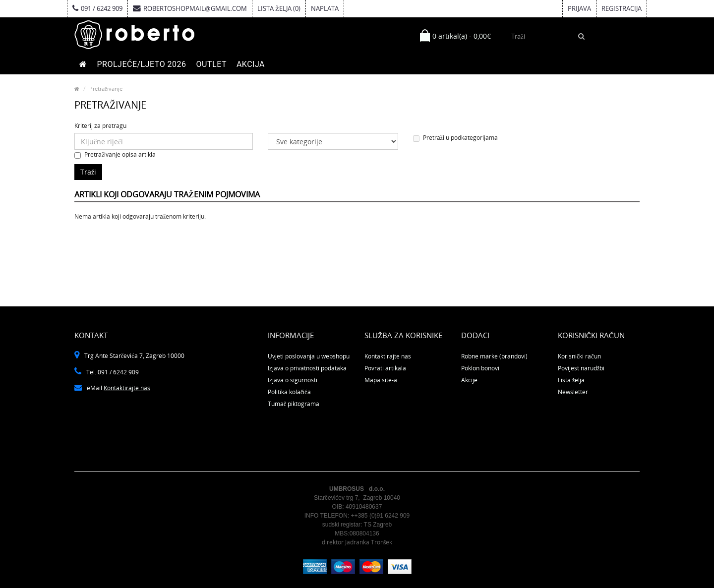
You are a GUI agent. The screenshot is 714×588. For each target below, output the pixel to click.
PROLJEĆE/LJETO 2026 (142, 64)
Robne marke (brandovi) (494, 356)
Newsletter (573, 392)
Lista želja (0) (279, 8)
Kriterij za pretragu (100, 126)
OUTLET (211, 64)
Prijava (579, 8)
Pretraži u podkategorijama (455, 138)
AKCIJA (251, 64)
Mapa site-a (381, 380)
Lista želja (571, 380)
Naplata (325, 8)
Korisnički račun (579, 356)
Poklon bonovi (480, 368)
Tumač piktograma (294, 404)
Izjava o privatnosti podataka (307, 368)
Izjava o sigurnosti (293, 380)
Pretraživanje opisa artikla (115, 154)
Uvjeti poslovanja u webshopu (309, 356)
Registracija (622, 8)
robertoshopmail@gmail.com (190, 8)
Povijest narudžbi (581, 368)
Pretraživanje (106, 88)
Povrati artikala (385, 368)
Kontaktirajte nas (127, 388)
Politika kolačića (289, 392)
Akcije (469, 380)
